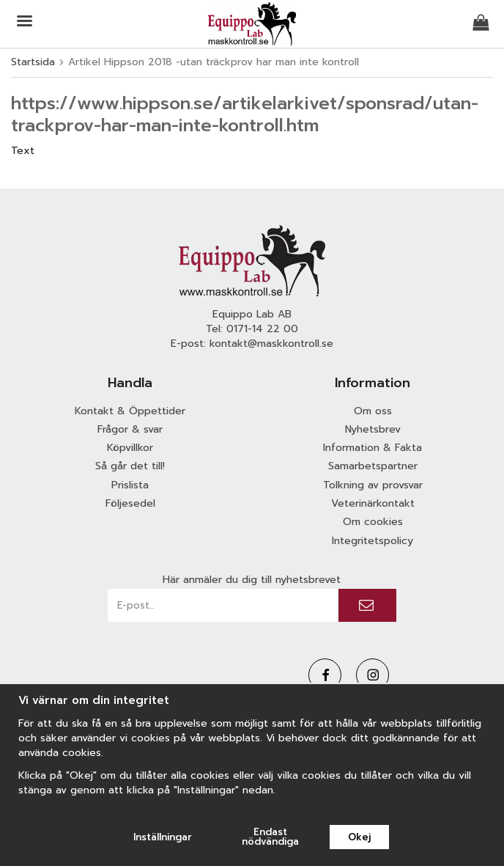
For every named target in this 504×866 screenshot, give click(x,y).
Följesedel (130, 503)
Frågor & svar (130, 429)
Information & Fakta (373, 448)
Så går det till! (130, 466)
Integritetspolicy (373, 541)
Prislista (130, 485)
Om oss (373, 411)
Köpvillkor (130, 448)
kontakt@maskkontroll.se (271, 344)
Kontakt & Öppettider (130, 411)
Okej (359, 837)
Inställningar (163, 837)
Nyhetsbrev (373, 429)
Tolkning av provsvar (373, 485)
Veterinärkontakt (373, 503)
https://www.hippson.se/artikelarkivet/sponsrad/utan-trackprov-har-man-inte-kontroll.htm (245, 114)
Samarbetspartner (373, 466)
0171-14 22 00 (262, 329)
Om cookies (373, 522)
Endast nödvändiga (270, 837)
